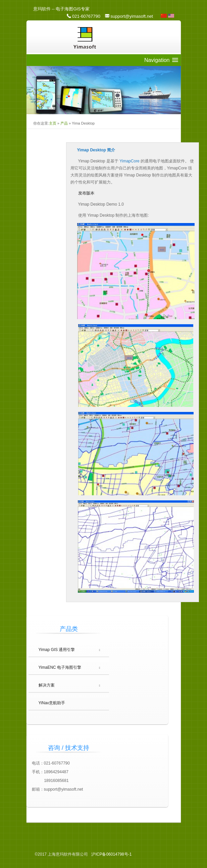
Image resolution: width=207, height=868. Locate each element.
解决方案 (47, 685)
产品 (64, 123)
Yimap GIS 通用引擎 (57, 650)
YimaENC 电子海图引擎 (60, 667)
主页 (53, 123)
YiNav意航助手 (52, 703)
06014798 (111, 854)
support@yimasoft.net (132, 16)
